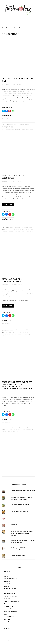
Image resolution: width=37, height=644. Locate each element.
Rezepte (7, 126)
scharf (20, 130)
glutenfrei (21, 124)
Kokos (31, 229)
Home (3, 126)
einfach (13, 128)
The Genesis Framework (28, 641)
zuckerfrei (20, 233)
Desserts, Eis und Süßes (11, 596)
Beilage (15, 332)
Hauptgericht (30, 332)
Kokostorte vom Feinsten (13, 177)
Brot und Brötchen (9, 594)
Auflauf (11, 332)
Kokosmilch (8, 130)
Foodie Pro (16, 641)
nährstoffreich (17, 231)
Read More (8, 205)
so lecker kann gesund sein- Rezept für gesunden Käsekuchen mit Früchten (22, 533)
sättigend (27, 334)
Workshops (7, 628)
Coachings (7, 571)
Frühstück (7, 599)
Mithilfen (6, 621)
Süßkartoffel (5, 336)
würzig (31, 130)
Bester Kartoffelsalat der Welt (20, 505)
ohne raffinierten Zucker (27, 231)
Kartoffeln (4, 334)
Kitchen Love (18, 11)
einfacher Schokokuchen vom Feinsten (23, 491)
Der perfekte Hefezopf (18, 555)
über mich (14, 525)
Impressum (7, 581)
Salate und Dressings (10, 612)
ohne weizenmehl (6, 233)
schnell (24, 130)
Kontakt (6, 577)
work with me (8, 624)
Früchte (15, 229)
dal (10, 128)
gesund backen (26, 229)
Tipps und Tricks (9, 617)
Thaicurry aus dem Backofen (20, 511)
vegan (12, 126)
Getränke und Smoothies (11, 601)
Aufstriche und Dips (10, 588)
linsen (16, 130)
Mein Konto (7, 584)
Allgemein (11, 124)
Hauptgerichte (28, 124)
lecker (13, 130)
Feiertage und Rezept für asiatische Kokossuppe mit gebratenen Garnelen (17, 385)
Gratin (24, 332)
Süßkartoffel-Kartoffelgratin (14, 280)
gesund (17, 128)
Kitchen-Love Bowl (9, 574)
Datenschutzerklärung (10, 579)
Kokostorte (11, 231)
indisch (27, 128)
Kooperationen (8, 626)
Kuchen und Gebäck (19, 228)
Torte (13, 233)
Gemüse (15, 430)
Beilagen (16, 124)
